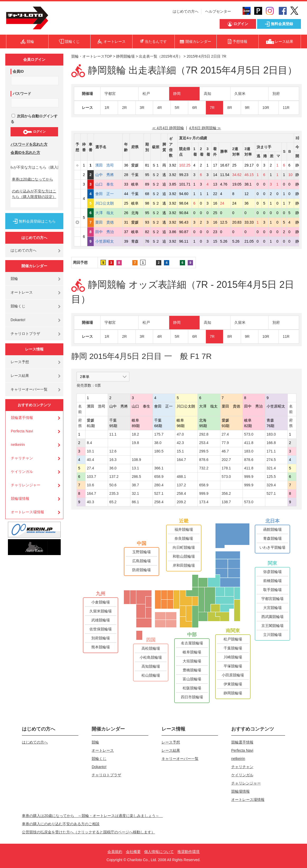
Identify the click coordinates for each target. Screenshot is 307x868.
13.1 (135, 468)
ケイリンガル (22, 472)
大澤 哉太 (108, 213)
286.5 (136, 477)
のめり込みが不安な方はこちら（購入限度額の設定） (34, 194)
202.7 (226, 460)
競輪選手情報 (22, 418)
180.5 (159, 451)
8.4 (89, 443)
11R (286, 108)
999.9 (249, 477)
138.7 (226, 502)
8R (230, 108)
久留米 (240, 94)
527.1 (159, 493)
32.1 (135, 493)
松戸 (146, 94)
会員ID (18, 71)
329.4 (271, 485)
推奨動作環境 (188, 852)
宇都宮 (110, 94)
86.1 (135, 502)
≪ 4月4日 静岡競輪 (168, 128)
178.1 (226, 468)
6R (195, 108)
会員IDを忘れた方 (25, 153)
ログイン (34, 132)
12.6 (113, 451)
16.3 (113, 460)
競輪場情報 (20, 498)
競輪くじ (18, 306)
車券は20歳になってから (32, 179)
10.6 (90, 485)
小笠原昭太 (108, 241)
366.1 (159, 468)
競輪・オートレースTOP (92, 56)
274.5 (271, 460)
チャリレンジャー (26, 485)
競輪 (14, 279)
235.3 (114, 493)
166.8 (271, 443)
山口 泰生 (108, 184)
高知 (207, 94)
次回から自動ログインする (34, 119)
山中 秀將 (108, 175)
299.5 (204, 451)
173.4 (204, 502)
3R (142, 108)
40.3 (90, 502)
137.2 (114, 477)
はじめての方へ (186, 11)
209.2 (181, 502)
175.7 (159, 434)
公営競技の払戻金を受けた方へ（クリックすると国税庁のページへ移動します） (88, 832)
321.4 (271, 468)
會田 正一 (108, 194)
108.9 (136, 460)
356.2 (226, 493)
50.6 (113, 485)
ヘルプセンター (218, 11)
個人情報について (159, 852)
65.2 (113, 502)
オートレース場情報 (27, 512)
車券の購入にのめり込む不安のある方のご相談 (61, 824)
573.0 (249, 434)
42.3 (180, 443)
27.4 (225, 434)
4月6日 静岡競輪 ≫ (205, 128)
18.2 (135, 434)
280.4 (159, 485)
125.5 (271, 477)
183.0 (271, 434)
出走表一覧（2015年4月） (161, 56)
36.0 (113, 468)
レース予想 (20, 362)
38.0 (158, 443)
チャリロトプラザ (25, 334)
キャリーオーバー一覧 (29, 389)
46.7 (225, 451)
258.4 (181, 493)
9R (247, 108)
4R (159, 108)
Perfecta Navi (22, 431)
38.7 (135, 485)
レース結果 (20, 376)
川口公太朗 (108, 203)
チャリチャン (22, 458)
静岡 (177, 94)
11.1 (113, 434)
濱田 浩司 (108, 165)
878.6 (204, 460)
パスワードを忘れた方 (29, 144)
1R (107, 108)
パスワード (22, 94)
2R (124, 108)
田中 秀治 (108, 232)
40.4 (90, 460)
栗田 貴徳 (108, 222)
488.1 (181, 477)
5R (177, 108)
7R (212, 108)
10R (266, 108)
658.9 (159, 477)
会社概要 (133, 852)
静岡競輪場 (125, 56)
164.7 (181, 460)
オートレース (22, 292)
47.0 (180, 434)
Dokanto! (18, 320)
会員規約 (115, 852)
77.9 (225, 443)
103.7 (91, 477)
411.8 (249, 443)
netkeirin (18, 445)
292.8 (204, 434)
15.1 (180, 451)
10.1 (90, 451)
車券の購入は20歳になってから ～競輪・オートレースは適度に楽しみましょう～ (92, 816)
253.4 (204, 443)
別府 (276, 94)
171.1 (271, 451)
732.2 (204, 468)
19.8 (135, 443)
